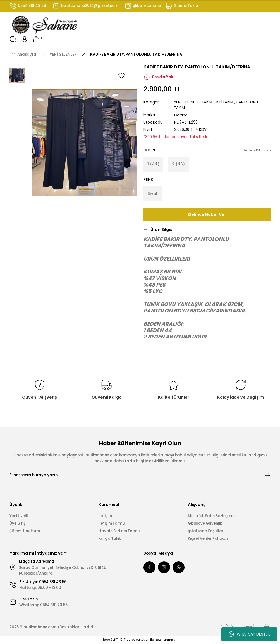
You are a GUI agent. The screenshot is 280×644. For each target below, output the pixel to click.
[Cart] (36, 39)
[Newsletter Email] (140, 476)
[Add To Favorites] (121, 75)
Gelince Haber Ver (207, 215)
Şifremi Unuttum (25, 531)
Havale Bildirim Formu (119, 531)
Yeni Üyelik (19, 516)
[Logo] (45, 25)
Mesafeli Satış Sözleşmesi (212, 516)
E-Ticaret (128, 640)
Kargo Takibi (110, 539)
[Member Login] (25, 39)
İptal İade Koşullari (206, 531)
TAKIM (208, 102)
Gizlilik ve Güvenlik (205, 524)
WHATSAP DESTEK (249, 634)
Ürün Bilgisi (162, 230)
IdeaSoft (110, 640)
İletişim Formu (112, 524)
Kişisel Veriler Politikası (209, 539)
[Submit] (268, 476)
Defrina (181, 115)
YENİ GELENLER (187, 102)
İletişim (105, 516)
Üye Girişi (18, 524)
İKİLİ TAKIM (226, 102)
